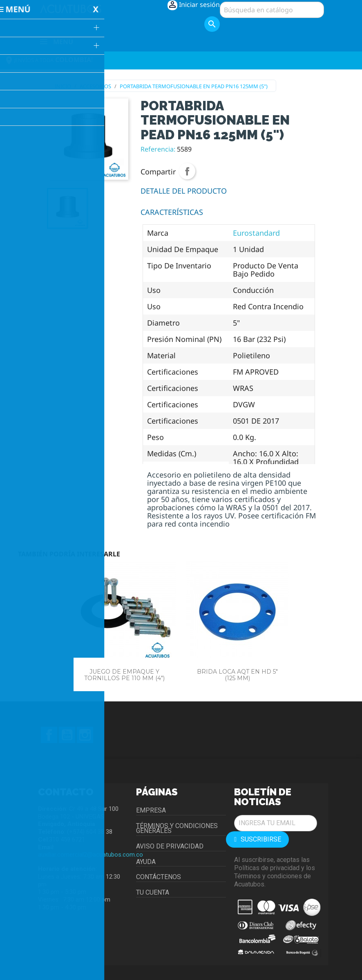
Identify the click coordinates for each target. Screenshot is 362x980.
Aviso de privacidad (170, 846)
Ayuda (146, 862)
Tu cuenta (153, 892)
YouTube (67, 735)
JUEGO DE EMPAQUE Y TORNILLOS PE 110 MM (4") (124, 675)
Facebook (49, 735)
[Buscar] (272, 10)
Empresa (151, 810)
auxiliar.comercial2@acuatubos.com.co (90, 855)
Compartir (187, 171)
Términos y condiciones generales (177, 828)
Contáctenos (159, 877)
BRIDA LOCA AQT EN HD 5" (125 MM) (237, 675)
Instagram (85, 735)
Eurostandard (256, 233)
